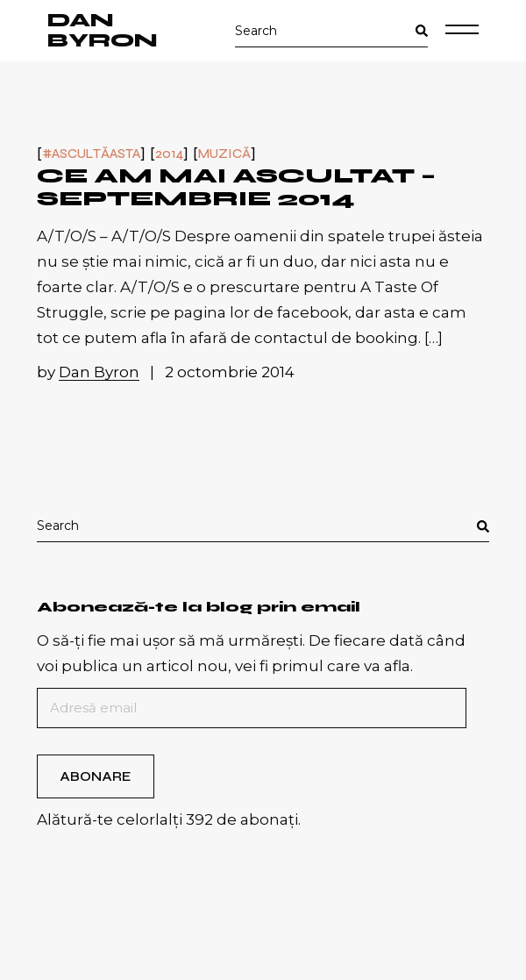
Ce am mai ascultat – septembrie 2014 (236, 187)
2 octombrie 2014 (230, 372)
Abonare (95, 776)
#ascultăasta (91, 154)
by (90, 372)
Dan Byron (103, 31)
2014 (169, 154)
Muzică (224, 154)
